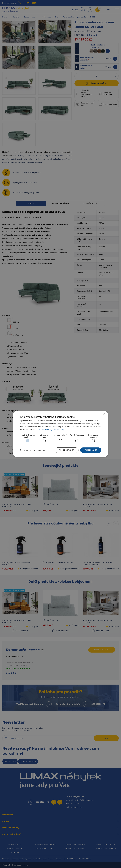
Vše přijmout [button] (91, 450)
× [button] (104, 414)
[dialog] (60, 434)
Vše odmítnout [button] (67, 450)
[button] (32, 450)
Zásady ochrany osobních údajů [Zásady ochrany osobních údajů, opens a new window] (52, 430)
